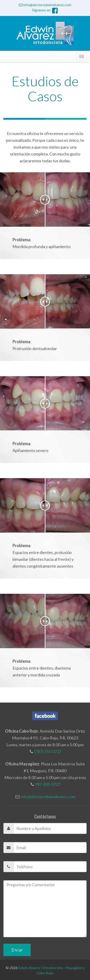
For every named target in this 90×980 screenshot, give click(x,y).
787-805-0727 (48, 782)
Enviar (17, 947)
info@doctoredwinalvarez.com (45, 5)
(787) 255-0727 (48, 749)
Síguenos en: (45, 10)
